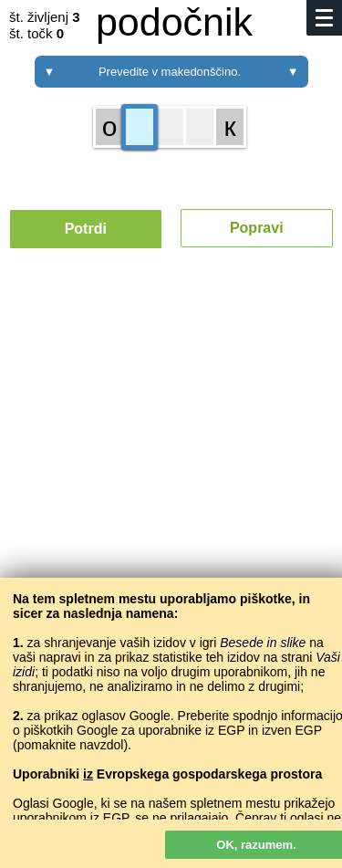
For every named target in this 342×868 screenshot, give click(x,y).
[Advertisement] (171, 475)
